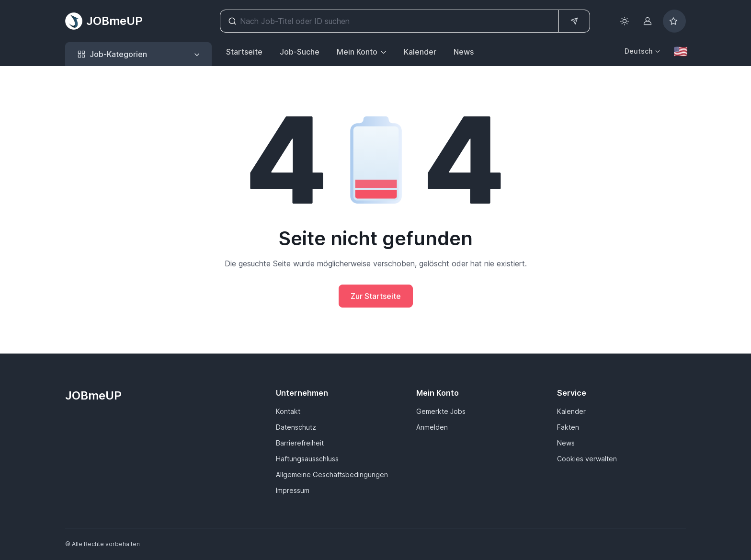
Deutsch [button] (638, 51)
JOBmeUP (104, 21)
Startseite (244, 52)
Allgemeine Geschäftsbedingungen (332, 474)
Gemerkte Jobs (441, 411)
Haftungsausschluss (307, 459)
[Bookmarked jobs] (674, 21)
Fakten (568, 427)
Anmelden (432, 427)
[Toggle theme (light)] (625, 21)
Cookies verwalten (587, 459)
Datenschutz (296, 427)
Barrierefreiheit (300, 443)
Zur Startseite (376, 296)
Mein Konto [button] (357, 52)
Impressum (293, 490)
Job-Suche (300, 52)
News (464, 52)
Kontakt (288, 411)
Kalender (420, 52)
